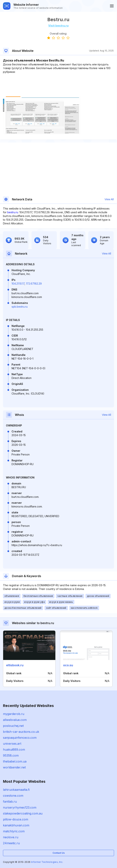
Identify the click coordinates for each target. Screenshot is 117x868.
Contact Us (59, 853)
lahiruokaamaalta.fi (16, 790)
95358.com (11, 755)
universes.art (12, 744)
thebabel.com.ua (15, 761)
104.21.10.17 (18, 284)
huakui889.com (14, 749)
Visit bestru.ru (58, 26)
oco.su (68, 665)
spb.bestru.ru (20, 307)
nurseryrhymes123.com (20, 807)
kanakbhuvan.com (16, 825)
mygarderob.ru (14, 714)
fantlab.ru (10, 802)
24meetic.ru (11, 843)
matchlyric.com (14, 831)
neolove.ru (11, 837)
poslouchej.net (13, 726)
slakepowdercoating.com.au (23, 813)
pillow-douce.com (16, 819)
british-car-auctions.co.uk (21, 732)
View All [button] (109, 199)
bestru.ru (13, 212)
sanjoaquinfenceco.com (20, 738)
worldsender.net (14, 767)
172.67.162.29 (34, 284)
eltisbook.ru (15, 665)
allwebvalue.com (15, 720)
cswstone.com (13, 796)
